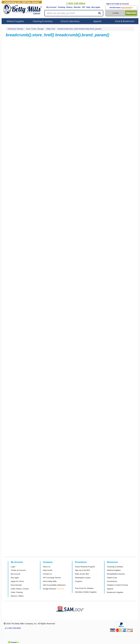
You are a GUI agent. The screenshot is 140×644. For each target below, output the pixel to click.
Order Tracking (17, 592)
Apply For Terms (17, 581)
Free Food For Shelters (84, 588)
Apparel (97, 21)
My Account (51, 7)
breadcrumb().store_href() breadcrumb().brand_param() (80, 29)
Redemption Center (83, 578)
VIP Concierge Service (52, 578)
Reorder (77, 7)
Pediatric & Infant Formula (117, 585)
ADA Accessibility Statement (54, 585)
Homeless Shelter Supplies (86, 592)
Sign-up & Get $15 (82, 570)
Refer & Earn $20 (82, 574)
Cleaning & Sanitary (43, 21)
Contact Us (47, 574)
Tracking (61, 7)
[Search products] (74, 13)
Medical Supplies (15, 21)
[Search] (100, 13)
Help (88, 7)
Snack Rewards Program (85, 567)
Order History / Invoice (20, 589)
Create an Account (122, 4)
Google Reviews (49, 589)
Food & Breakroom (125, 21)
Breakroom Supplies (115, 592)
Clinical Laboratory (70, 21)
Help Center (48, 570)
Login (13, 567)
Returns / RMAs (17, 596)
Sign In (109, 4)
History (69, 7)
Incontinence (112, 581)
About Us (47, 567)
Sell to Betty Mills (50, 581)
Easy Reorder (16, 585)
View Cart (131, 13)
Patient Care (112, 578)
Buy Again (96, 7)
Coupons (79, 581)
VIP (83, 7)
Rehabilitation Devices (116, 574)
